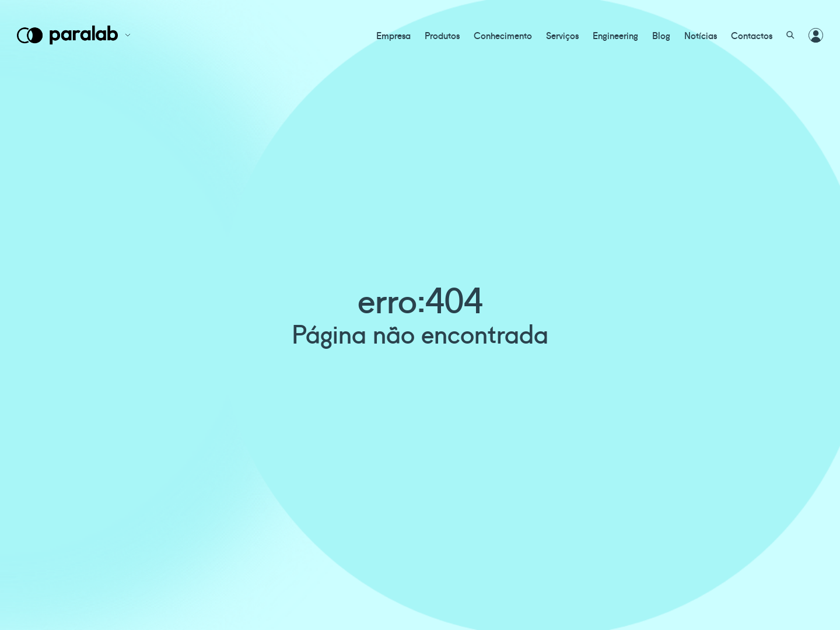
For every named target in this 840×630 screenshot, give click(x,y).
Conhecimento (503, 35)
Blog (661, 35)
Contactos (752, 35)
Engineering (615, 35)
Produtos (442, 35)
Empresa (393, 35)
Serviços (562, 35)
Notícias (701, 35)
